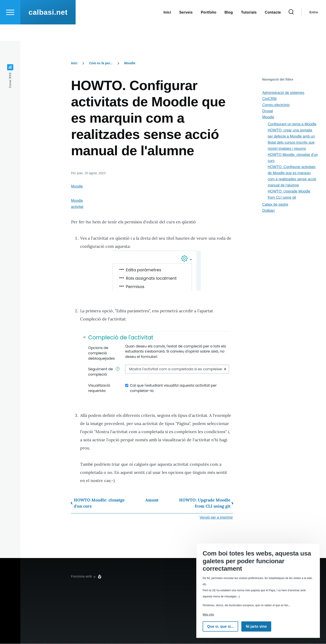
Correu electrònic (276, 105)
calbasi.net (48, 29)
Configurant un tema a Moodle (292, 124)
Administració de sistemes (283, 93)
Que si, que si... (220, 626)
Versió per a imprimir (216, 518)
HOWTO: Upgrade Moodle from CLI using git (205, 503)
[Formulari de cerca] (291, 29)
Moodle (130, 63)
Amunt (152, 500)
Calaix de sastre (275, 205)
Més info (208, 614)
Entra (314, 29)
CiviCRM (269, 99)
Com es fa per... (101, 63)
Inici (74, 63)
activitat (77, 207)
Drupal (267, 111)
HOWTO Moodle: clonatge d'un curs (99, 503)
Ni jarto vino (256, 626)
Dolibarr (268, 211)
